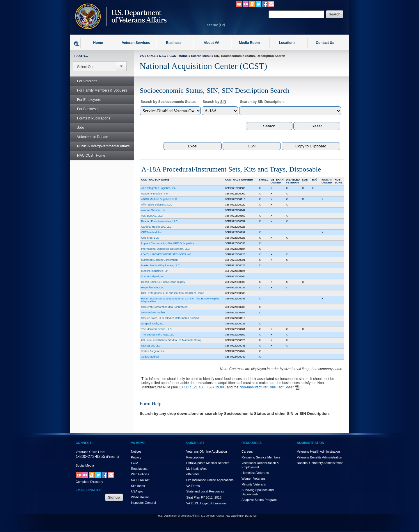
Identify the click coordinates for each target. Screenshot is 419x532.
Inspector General (143, 503)
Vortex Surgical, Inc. (153, 351)
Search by (214, 102)
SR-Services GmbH (153, 313)
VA (142, 56)
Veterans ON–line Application (207, 451)
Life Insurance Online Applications (210, 480)
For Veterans (84, 81)
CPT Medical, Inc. (152, 232)
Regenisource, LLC (153, 288)
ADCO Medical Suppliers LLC (159, 199)
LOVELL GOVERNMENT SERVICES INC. (167, 254)
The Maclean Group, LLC (156, 329)
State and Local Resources (205, 491)
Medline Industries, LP (155, 271)
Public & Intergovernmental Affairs (103, 146)
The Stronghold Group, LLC (158, 335)
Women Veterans (254, 479)
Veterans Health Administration (318, 451)
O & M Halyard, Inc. (153, 276)
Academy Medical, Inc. (155, 194)
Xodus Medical (150, 357)
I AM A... (81, 56)
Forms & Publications (90, 118)
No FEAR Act (140, 480)
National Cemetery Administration (320, 463)
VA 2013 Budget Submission (206, 503)
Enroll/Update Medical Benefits (208, 463)
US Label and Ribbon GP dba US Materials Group (171, 340)
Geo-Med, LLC (150, 238)
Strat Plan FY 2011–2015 (204, 497)
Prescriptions (195, 457)
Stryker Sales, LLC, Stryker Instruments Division (170, 318)
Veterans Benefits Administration (319, 457)
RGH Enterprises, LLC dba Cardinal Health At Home (173, 293)
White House (140, 497)
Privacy (136, 457)
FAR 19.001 (217, 387)
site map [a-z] (216, 25)
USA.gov (137, 491)
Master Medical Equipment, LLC (160, 265)
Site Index (138, 486)
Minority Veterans (254, 484)
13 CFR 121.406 (192, 387)
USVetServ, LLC (151, 346)
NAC (163, 56)
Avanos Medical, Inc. (154, 210)
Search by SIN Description (262, 102)
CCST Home (178, 56)
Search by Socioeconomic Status (168, 102)
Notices (136, 451)
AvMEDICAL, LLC (152, 216)
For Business (84, 109)
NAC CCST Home (91, 156)
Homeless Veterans (255, 473)
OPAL (151, 56)
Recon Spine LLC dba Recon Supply (163, 282)
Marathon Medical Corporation (159, 260)
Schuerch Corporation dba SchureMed (164, 307)
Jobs (78, 128)
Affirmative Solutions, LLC (157, 205)
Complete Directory (89, 482)
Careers (247, 451)
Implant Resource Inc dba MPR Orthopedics (168, 243)
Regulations (139, 469)
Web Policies (140, 474)
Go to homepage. (77, 43)
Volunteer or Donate (93, 137)
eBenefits (193, 474)
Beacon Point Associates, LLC (159, 221)
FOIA (135, 463)
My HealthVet (196, 469)
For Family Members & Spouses (99, 90)
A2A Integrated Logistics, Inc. (159, 188)
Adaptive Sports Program (259, 500)
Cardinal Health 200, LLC (156, 227)
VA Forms (193, 486)
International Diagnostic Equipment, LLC (165, 249)
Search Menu (201, 56)
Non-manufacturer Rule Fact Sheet (267, 387)
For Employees (86, 100)
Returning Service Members (261, 457)
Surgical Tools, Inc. (152, 324)
